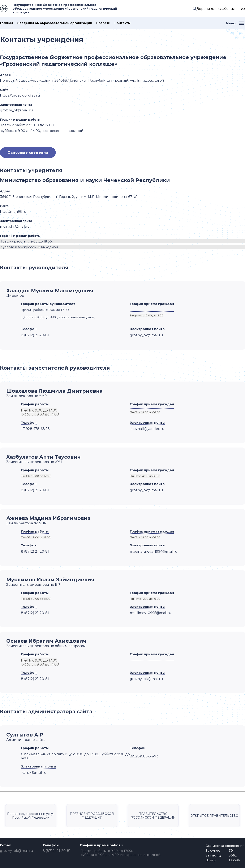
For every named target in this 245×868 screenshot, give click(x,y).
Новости (103, 23)
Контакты (122, 23)
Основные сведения (28, 153)
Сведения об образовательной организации (55, 23)
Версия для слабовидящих (221, 9)
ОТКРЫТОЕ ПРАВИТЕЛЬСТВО (214, 816)
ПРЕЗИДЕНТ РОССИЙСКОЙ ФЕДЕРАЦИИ (92, 816)
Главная (7, 23)
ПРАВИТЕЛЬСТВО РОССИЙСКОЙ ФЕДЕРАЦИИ (153, 816)
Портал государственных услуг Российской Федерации (31, 816)
